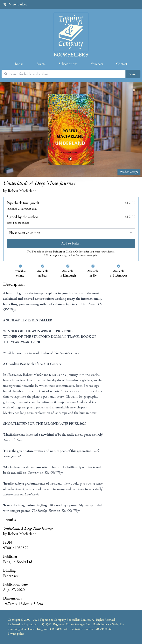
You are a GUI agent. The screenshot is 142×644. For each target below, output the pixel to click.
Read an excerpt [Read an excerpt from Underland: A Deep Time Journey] (129, 172)
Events (41, 64)
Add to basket (71, 243)
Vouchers (97, 64)
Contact (122, 64)
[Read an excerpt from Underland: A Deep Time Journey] (71, 129)
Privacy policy (16, 634)
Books (19, 64)
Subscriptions (68, 64)
